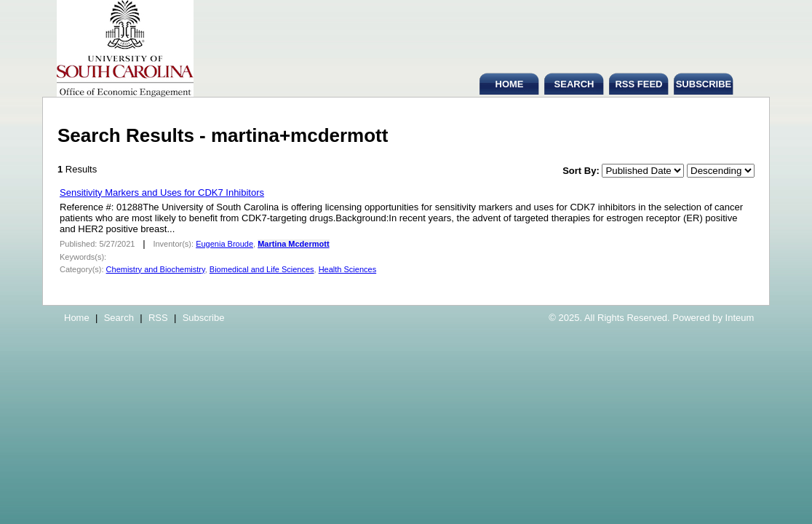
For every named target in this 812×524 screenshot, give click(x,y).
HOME (510, 84)
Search (119, 318)
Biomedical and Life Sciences (262, 269)
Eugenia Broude (224, 244)
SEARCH (574, 84)
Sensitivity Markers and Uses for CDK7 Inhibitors (162, 192)
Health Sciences (348, 269)
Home (77, 318)
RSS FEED (638, 84)
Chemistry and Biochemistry (156, 269)
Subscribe (204, 318)
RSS (158, 318)
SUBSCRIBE (704, 84)
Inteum (740, 318)
